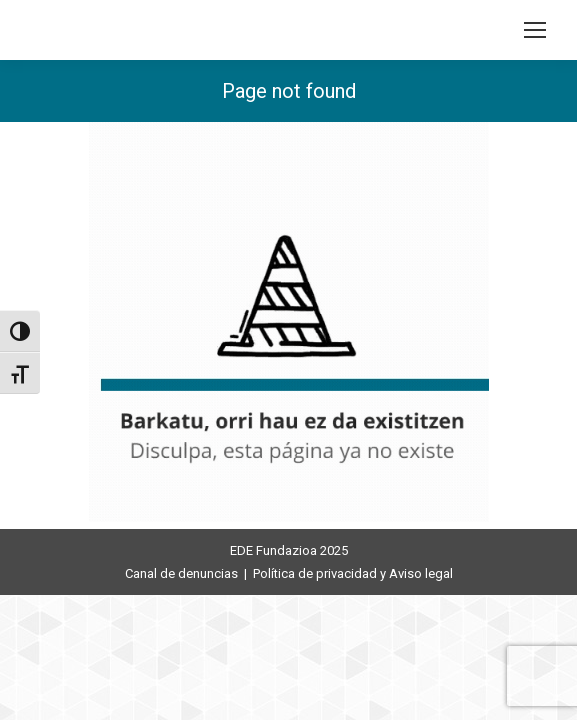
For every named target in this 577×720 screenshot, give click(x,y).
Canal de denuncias (181, 573)
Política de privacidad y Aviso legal (353, 573)
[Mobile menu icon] (535, 30)
